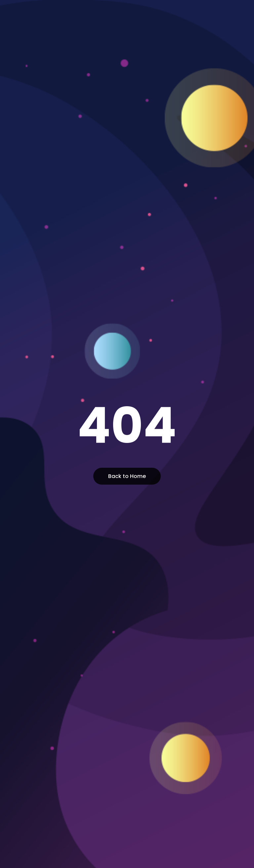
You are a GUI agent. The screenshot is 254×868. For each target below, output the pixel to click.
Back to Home (127, 476)
